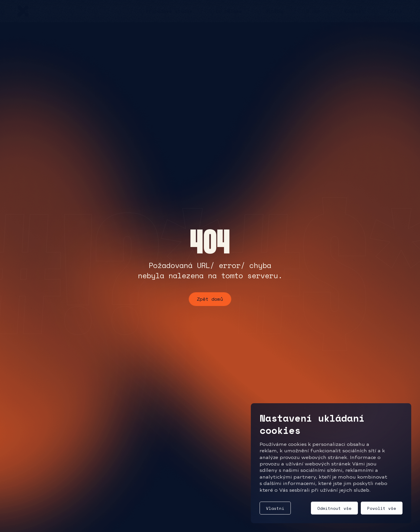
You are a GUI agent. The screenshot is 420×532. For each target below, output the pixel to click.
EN (400, 11)
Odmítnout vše (334, 508)
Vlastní (275, 508)
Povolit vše (382, 508)
